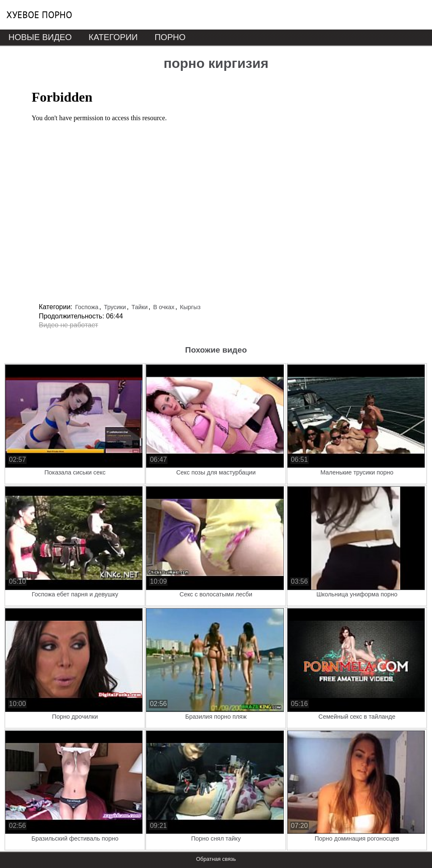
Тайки (139, 307)
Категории (113, 37)
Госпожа (87, 307)
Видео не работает (69, 325)
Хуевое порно (39, 15)
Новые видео (40, 37)
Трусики (115, 307)
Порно (170, 37)
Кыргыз (190, 307)
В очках (164, 307)
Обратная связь (216, 859)
